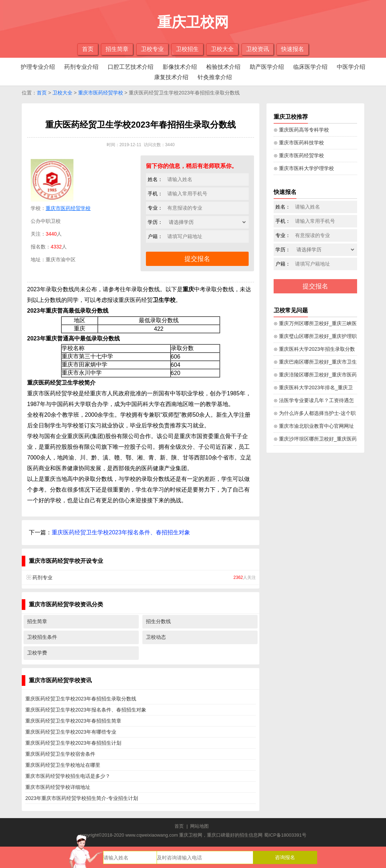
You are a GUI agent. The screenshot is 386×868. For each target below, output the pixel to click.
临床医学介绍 (310, 67)
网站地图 (199, 826)
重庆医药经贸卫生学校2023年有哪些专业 (71, 732)
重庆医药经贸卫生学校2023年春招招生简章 (73, 721)
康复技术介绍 (171, 77)
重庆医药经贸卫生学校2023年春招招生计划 (73, 743)
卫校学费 (37, 653)
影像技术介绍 (180, 67)
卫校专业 (152, 49)
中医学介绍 (351, 67)
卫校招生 (187, 49)
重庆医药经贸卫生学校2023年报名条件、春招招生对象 (121, 532)
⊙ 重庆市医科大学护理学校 (304, 168)
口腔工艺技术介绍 (131, 67)
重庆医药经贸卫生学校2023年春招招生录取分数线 (81, 699)
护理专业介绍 (38, 67)
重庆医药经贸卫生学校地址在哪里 (63, 765)
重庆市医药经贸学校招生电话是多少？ (68, 776)
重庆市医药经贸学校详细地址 (58, 787)
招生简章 (117, 49)
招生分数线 (158, 621)
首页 (88, 49)
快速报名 (293, 49)
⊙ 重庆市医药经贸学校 (299, 155)
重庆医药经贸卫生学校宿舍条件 (60, 754)
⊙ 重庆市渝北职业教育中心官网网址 (314, 426)
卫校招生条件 (42, 637)
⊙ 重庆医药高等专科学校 (301, 130)
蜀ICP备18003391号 (285, 835)
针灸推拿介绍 (215, 77)
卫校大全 (222, 49)
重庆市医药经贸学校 (101, 93)
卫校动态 (156, 637)
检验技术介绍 (223, 67)
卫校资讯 (258, 49)
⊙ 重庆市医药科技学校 (299, 143)
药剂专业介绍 (81, 67)
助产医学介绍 (267, 67)
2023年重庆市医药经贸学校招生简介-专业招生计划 (82, 798)
